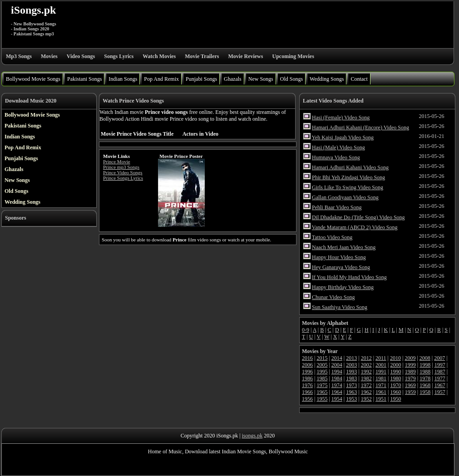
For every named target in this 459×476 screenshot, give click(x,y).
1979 (410, 378)
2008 (425, 358)
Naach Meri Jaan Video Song (344, 247)
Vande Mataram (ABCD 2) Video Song (355, 227)
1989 (410, 372)
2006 (307, 365)
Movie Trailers (202, 56)
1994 (337, 372)
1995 (322, 372)
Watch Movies (159, 56)
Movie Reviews (245, 56)
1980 (395, 378)
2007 (439, 358)
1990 (395, 372)
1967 (440, 385)
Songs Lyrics (119, 56)
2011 (381, 358)
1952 (366, 399)
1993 (351, 372)
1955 (322, 399)
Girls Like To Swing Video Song (348, 187)
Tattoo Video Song (332, 237)
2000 (395, 365)
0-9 (306, 330)
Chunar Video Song (333, 297)
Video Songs (81, 56)
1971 (381, 385)
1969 (410, 385)
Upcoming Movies (293, 56)
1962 (366, 392)
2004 (337, 365)
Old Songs (291, 79)
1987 (440, 372)
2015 (322, 358)
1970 (395, 385)
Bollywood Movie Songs (33, 79)
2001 (381, 365)
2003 (351, 365)
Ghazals (233, 79)
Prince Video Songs (123, 172)
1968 (425, 385)
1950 (395, 399)
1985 (322, 378)
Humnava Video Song (336, 157)
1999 (410, 365)
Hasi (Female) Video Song (341, 118)
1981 (381, 378)
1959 (410, 392)
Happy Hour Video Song (339, 257)
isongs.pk (252, 436)
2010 (395, 358)
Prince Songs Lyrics (123, 178)
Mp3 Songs (19, 56)
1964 (337, 392)
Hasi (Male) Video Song (338, 147)
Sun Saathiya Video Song (340, 307)
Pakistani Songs (84, 79)
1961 (381, 392)
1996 (307, 372)
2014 (337, 358)
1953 (351, 399)
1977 (440, 378)
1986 (307, 378)
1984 (337, 378)
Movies (49, 56)
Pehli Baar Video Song (337, 207)
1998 (425, 365)
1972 (366, 385)
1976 (307, 385)
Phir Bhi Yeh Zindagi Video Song (348, 177)
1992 (366, 372)
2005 (322, 365)
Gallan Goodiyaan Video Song (345, 197)
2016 (307, 358)
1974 (337, 385)
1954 (337, 399)
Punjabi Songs (201, 79)
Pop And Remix (161, 79)
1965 (322, 392)
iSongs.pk (33, 10)
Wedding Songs (327, 79)
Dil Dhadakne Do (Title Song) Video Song (358, 217)
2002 (366, 365)
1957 (440, 392)
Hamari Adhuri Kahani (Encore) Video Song (360, 128)
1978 (425, 378)
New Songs (261, 79)
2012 (366, 358)
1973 (351, 385)
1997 (440, 365)
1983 (351, 378)
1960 (395, 392)
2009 (410, 358)
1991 (381, 372)
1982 (366, 378)
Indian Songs (123, 79)
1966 (307, 392)
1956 (307, 399)
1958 (425, 392)
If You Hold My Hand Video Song (349, 277)
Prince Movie (117, 162)
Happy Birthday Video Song (343, 287)
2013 (351, 358)
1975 (322, 385)
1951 (381, 399)
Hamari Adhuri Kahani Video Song (350, 167)
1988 (425, 372)
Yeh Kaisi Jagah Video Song (343, 137)
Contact (359, 79)
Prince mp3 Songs (121, 167)
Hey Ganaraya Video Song (341, 267)
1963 (351, 392)
